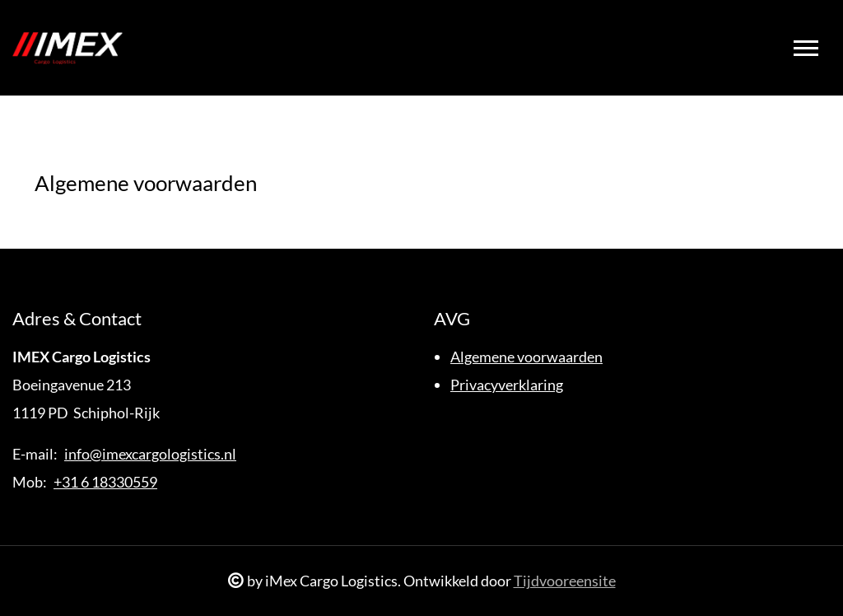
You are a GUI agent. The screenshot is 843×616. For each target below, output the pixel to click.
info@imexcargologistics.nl (150, 454)
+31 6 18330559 (105, 482)
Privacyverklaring (507, 385)
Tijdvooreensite (565, 581)
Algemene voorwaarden (526, 357)
